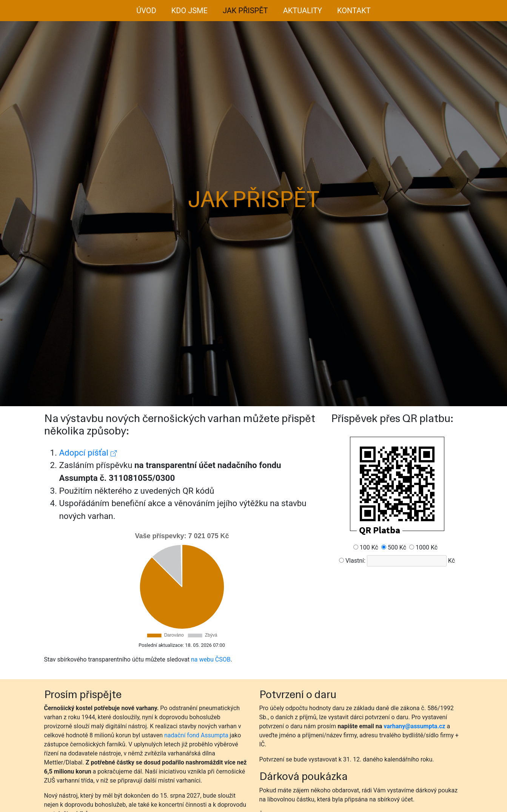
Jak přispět (245, 11)
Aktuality (303, 11)
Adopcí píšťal (88, 453)
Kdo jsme (190, 11)
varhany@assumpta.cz (414, 726)
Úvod (146, 11)
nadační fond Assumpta (196, 735)
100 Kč (369, 547)
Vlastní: (355, 561)
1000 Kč (427, 547)
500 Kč (397, 547)
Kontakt (354, 11)
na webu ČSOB (211, 659)
